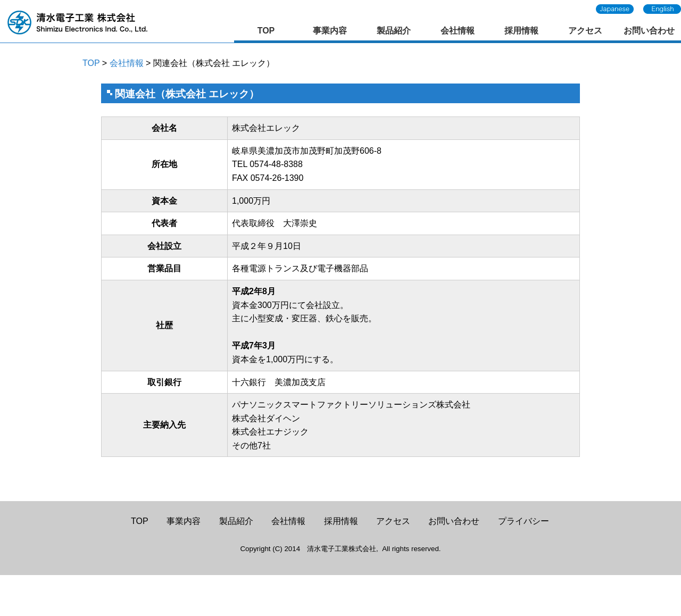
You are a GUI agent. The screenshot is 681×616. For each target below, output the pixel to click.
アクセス (585, 31)
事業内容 (330, 31)
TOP (266, 31)
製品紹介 (394, 31)
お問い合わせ (649, 31)
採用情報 (521, 31)
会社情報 (458, 31)
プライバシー (524, 521)
